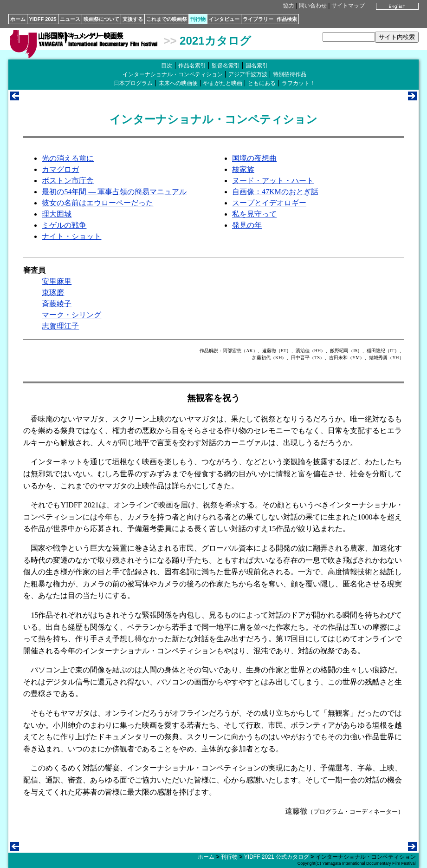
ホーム (18, 19)
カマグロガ (60, 169)
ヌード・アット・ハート (273, 181)
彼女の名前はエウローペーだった (97, 203)
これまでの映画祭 (167, 19)
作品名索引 (192, 66)
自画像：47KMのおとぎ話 (275, 192)
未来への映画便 (178, 83)
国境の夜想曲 (254, 158)
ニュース (70, 19)
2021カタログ (215, 41)
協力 (289, 6)
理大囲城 (57, 214)
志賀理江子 (60, 326)
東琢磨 (53, 293)
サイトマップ (348, 6)
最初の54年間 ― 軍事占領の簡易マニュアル (114, 192)
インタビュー (224, 19)
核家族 (243, 169)
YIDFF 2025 (42, 19)
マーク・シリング (71, 315)
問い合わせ (313, 6)
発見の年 (247, 225)
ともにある (262, 83)
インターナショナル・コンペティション (173, 74)
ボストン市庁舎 (68, 181)
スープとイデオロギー (269, 203)
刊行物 (198, 19)
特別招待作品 (290, 74)
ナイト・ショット (71, 236)
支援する (133, 19)
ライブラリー (258, 19)
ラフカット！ (298, 83)
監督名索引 (226, 66)
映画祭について (101, 19)
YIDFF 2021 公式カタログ (277, 857)
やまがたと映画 (223, 83)
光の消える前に (68, 158)
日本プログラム (133, 83)
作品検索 (287, 19)
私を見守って (254, 214)
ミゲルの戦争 (64, 225)
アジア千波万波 (248, 74)
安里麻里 (57, 281)
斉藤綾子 (57, 304)
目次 (167, 66)
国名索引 (257, 66)
